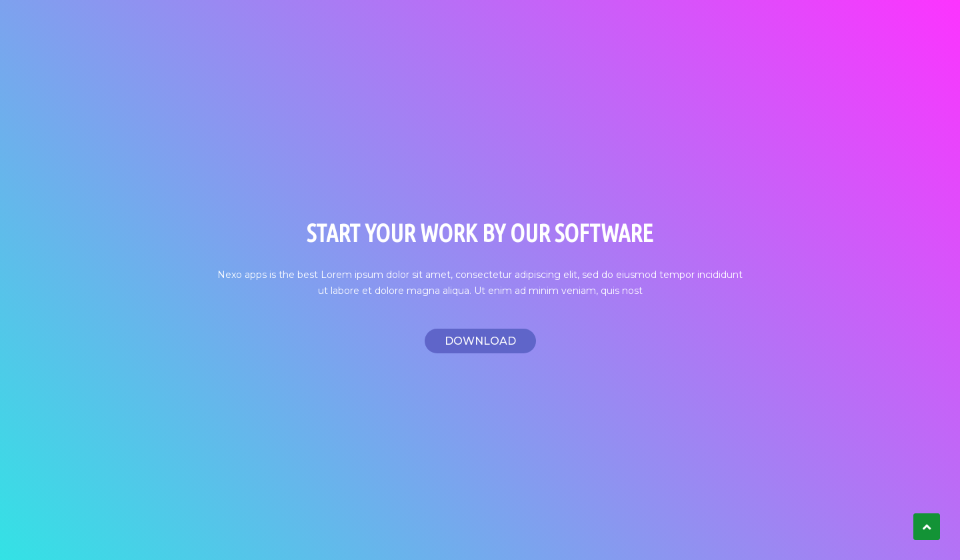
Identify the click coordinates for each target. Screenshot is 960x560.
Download (480, 341)
